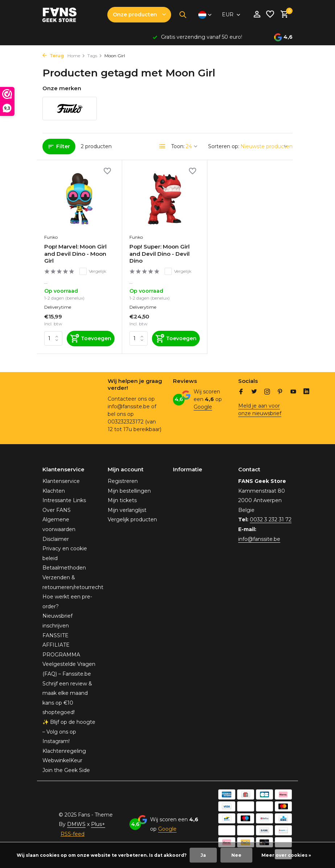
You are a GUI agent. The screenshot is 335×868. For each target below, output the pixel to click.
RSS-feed (73, 834)
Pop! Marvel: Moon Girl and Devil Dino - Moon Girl (75, 254)
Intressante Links (64, 500)
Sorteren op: (224, 146)
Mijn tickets (122, 500)
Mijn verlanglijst (127, 510)
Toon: (178, 146)
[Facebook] (241, 392)
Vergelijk (93, 271)
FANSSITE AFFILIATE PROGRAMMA (61, 645)
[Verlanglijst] (270, 15)
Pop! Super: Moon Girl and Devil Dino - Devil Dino (160, 254)
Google (203, 407)
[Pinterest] (280, 392)
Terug (53, 56)
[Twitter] (254, 392)
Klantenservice (61, 481)
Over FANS (57, 510)
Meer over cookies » (286, 855)
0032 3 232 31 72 (271, 519)
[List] (162, 146)
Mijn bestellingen (129, 491)
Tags (95, 56)
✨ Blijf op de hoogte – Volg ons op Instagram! (69, 732)
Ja (203, 855)
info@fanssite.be (259, 539)
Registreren (123, 481)
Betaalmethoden (64, 568)
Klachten (54, 491)
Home (76, 56)
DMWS (76, 824)
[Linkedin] (306, 392)
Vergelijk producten (132, 519)
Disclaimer (56, 539)
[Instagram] (267, 392)
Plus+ (98, 824)
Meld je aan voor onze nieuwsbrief (260, 410)
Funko (51, 237)
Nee (236, 855)
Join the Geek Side (66, 770)
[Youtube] (293, 392)
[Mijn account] (257, 15)
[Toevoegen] (91, 339)
